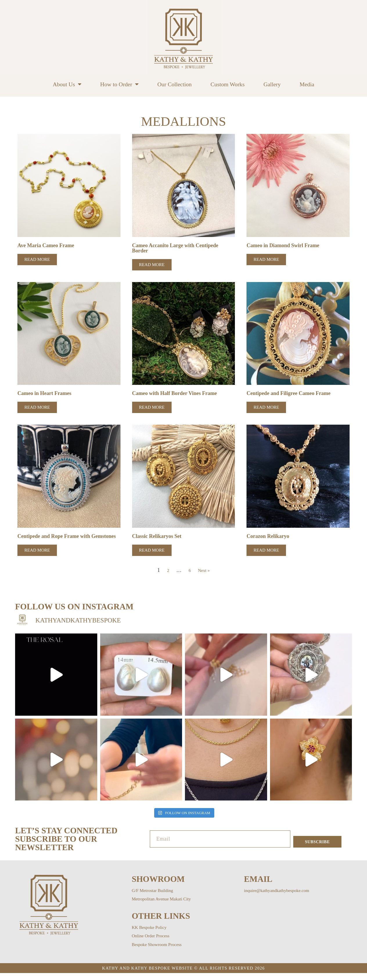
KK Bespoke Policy (153, 934)
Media (307, 84)
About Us (67, 84)
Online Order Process (154, 943)
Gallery (272, 84)
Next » (204, 577)
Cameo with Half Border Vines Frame (177, 394)
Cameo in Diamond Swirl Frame (285, 246)
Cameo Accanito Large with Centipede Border (178, 248)
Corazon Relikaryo (269, 537)
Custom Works (227, 84)
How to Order (119, 84)
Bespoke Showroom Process (162, 951)
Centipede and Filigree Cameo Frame (291, 394)
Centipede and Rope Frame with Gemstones (56, 540)
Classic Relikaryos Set (158, 537)
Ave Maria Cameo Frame (47, 246)
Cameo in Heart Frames (46, 394)
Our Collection (174, 84)
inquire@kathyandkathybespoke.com (283, 897)
